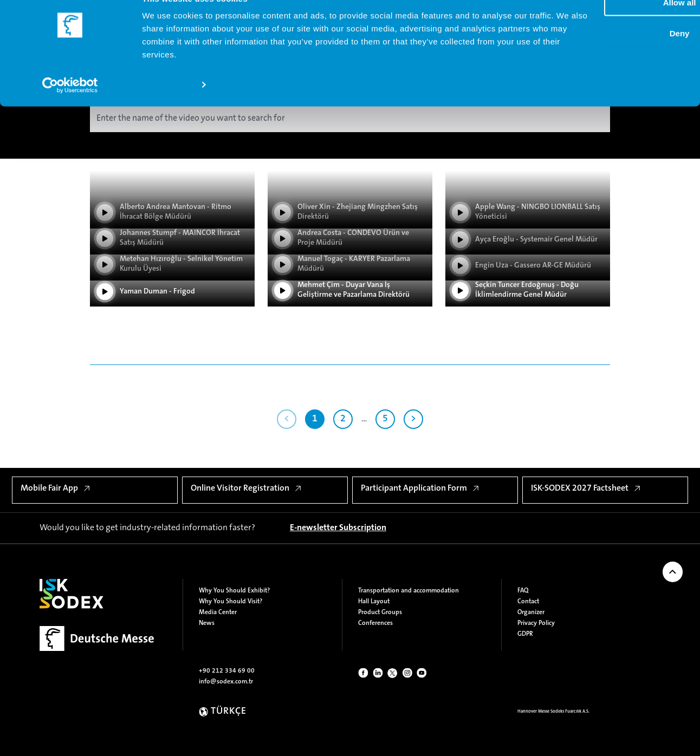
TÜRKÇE (229, 712)
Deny (582, 57)
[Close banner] (683, 17)
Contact (528, 602)
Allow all (582, 26)
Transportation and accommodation (409, 591)
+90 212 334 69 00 (227, 671)
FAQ (523, 591)
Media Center (218, 612)
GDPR (525, 634)
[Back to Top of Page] (673, 572)
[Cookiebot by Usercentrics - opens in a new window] (70, 108)
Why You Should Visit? (231, 602)
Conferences (375, 623)
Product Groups (380, 612)
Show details (167, 108)
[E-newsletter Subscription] (338, 528)
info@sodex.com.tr (226, 682)
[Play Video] (172, 300)
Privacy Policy (536, 623)
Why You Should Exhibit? (234, 591)
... (364, 419)
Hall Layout (374, 602)
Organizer (531, 612)
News (207, 623)
